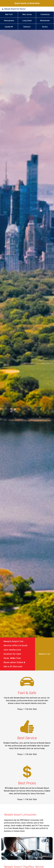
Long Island (27, 21)
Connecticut (45, 14)
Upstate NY (9, 27)
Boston (45, 27)
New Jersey (27, 14)
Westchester (45, 21)
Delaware (27, 27)
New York (9, 14)
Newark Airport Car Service (15, 9)
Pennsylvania (9, 21)
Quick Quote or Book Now (27, 3)
